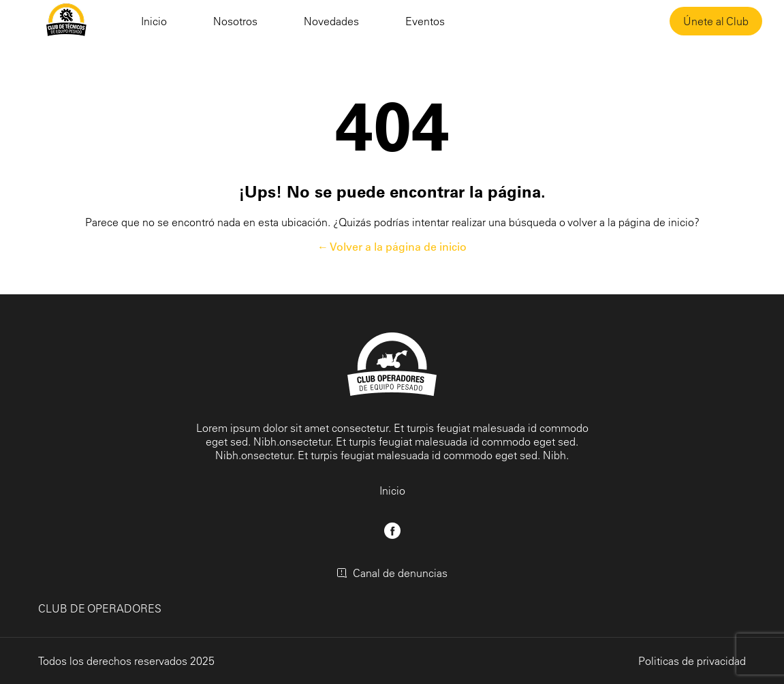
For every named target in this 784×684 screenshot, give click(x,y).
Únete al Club (716, 21)
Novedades (331, 21)
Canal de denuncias (392, 573)
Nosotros (235, 21)
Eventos (425, 21)
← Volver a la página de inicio (392, 247)
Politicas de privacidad (692, 661)
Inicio (154, 21)
